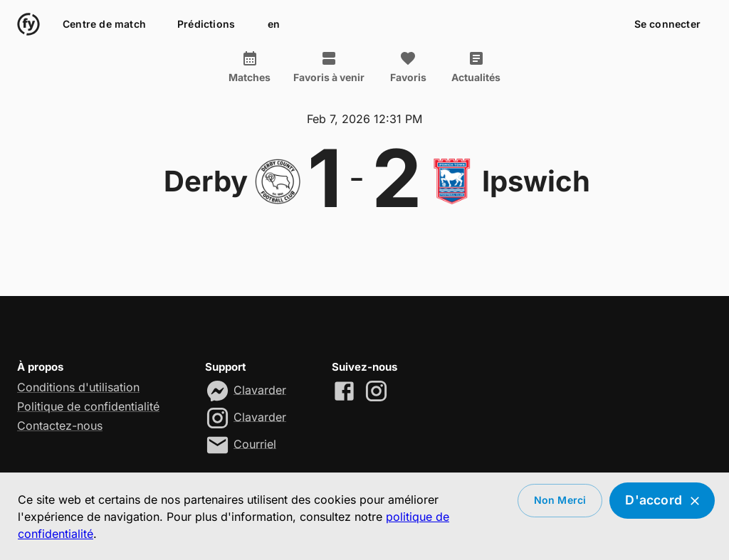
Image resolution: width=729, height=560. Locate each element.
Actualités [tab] (476, 67)
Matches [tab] (250, 67)
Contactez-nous (60, 426)
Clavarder (260, 389)
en (273, 25)
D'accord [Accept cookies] (662, 501)
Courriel (255, 443)
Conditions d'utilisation (78, 387)
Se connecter (667, 25)
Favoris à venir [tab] (329, 67)
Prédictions (206, 25)
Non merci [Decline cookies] (560, 501)
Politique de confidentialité (88, 406)
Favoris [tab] (408, 67)
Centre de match (104, 25)
